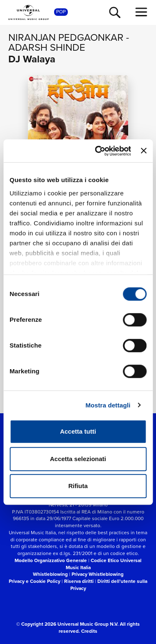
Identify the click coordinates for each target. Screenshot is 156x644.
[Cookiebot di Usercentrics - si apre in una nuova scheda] (98, 151)
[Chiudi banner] (144, 151)
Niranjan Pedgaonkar (66, 37)
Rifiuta (78, 486)
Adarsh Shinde (47, 47)
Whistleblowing (50, 574)
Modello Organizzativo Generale (51, 560)
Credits (89, 631)
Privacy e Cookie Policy (35, 581)
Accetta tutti (78, 431)
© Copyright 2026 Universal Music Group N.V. (67, 624)
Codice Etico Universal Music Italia (104, 564)
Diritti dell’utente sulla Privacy (109, 585)
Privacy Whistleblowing (98, 574)
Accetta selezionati (78, 459)
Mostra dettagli (108, 405)
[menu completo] (141, 12)
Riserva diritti (79, 581)
